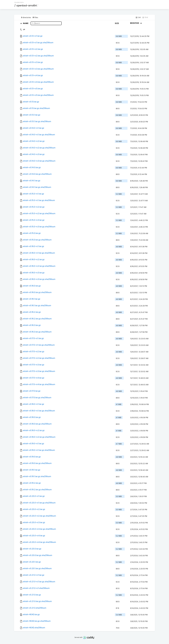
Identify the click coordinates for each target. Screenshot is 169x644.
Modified (136, 23)
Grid (145, 17)
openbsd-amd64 (27, 6)
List (138, 17)
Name (26, 23)
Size (117, 23)
